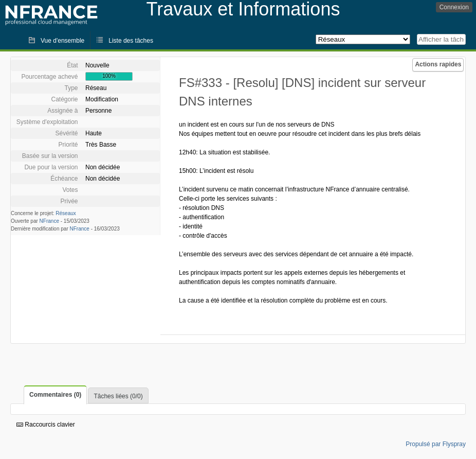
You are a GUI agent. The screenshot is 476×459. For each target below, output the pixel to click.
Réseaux (66, 213)
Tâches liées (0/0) (118, 396)
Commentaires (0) (55, 395)
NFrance (49, 221)
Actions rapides (438, 64)
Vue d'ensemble (62, 41)
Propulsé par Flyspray (436, 444)
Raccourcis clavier (46, 425)
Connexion (454, 7)
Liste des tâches (131, 41)
